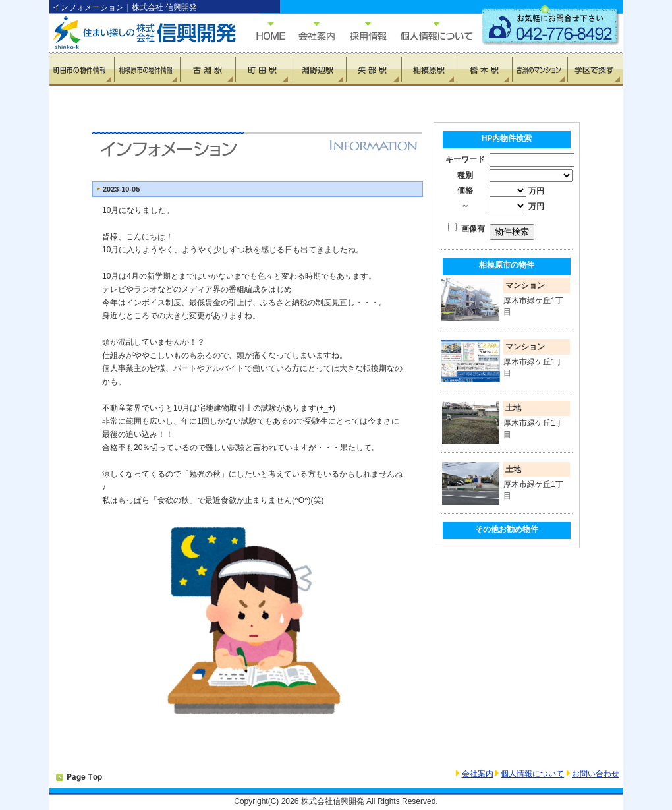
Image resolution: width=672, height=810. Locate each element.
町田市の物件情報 (82, 69)
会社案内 (478, 774)
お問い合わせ (596, 774)
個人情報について (430, 31)
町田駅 (263, 69)
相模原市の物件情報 (147, 69)
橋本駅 (484, 69)
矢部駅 (374, 69)
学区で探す (595, 69)
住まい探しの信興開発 (135, 33)
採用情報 (361, 31)
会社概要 (310, 31)
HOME (264, 31)
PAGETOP (79, 778)
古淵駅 (208, 69)
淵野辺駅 (318, 69)
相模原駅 (429, 69)
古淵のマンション (540, 69)
